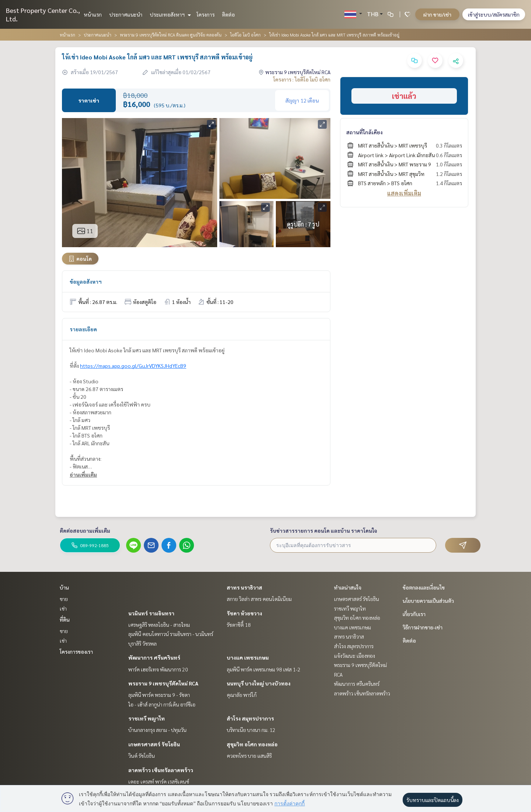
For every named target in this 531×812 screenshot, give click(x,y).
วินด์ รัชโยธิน (142, 756)
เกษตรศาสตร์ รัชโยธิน (154, 744)
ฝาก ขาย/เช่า (437, 14)
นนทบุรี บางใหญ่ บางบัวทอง (259, 683)
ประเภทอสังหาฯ (169, 14)
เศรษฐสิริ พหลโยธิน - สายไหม (159, 625)
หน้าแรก (93, 14)
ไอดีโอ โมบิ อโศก (245, 35)
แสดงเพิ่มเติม (404, 193)
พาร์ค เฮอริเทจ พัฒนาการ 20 (158, 669)
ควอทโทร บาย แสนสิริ (249, 756)
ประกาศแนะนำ (126, 14)
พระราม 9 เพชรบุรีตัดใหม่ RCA (163, 683)
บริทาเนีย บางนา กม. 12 (251, 730)
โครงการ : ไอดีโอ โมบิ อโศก (302, 79)
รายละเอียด (83, 329)
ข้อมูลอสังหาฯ (86, 281)
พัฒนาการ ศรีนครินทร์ (154, 657)
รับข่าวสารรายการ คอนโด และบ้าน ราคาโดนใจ (324, 531)
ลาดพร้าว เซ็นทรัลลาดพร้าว (161, 770)
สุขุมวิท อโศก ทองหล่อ (252, 744)
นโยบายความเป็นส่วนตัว (428, 601)
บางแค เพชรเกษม (248, 657)
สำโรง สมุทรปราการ (250, 718)
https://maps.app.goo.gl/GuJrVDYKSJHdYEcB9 (133, 366)
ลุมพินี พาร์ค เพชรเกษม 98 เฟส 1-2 (264, 669)
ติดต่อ (228, 14)
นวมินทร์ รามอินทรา (151, 613)
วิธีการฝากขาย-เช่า (423, 627)
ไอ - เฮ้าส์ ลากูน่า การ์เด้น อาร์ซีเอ (162, 704)
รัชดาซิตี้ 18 (239, 625)
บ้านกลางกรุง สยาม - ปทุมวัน (157, 730)
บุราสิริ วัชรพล (143, 643)
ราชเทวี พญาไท (147, 718)
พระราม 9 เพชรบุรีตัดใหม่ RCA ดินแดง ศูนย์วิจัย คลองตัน (171, 35)
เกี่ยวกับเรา (414, 614)
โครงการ (206, 14)
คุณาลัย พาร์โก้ (242, 695)
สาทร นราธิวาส (244, 587)
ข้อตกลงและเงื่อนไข (424, 587)
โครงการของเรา (76, 652)
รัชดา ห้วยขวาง (244, 613)
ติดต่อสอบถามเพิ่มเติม (85, 531)
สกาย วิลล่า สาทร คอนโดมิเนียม (259, 599)
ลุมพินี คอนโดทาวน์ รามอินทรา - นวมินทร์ (171, 634)
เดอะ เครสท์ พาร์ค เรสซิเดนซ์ (159, 781)
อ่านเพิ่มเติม (83, 474)
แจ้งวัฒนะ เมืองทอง (355, 656)
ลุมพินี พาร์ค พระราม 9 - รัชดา (159, 695)
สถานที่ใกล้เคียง (365, 132)
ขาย (64, 599)
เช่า (63, 608)
